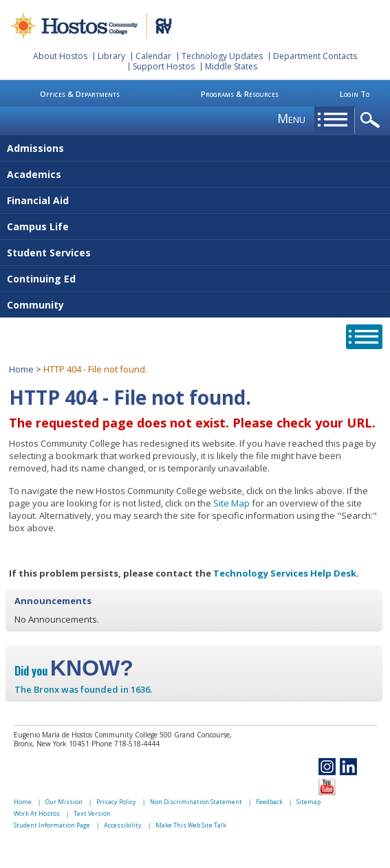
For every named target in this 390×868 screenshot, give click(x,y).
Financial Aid (38, 200)
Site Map (231, 503)
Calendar (153, 56)
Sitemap (308, 802)
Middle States (231, 66)
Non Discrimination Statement (196, 802)
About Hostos (60, 56)
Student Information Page (52, 825)
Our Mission (64, 802)
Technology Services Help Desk (285, 573)
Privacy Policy (116, 802)
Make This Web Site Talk (191, 825)
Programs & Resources (240, 94)
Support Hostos (164, 66)
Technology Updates (222, 56)
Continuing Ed (41, 279)
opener (372, 121)
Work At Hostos (37, 813)
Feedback (269, 802)
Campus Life (38, 226)
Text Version (92, 813)
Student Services (49, 253)
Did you (74, 671)
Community (35, 305)
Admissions (35, 148)
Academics (34, 174)
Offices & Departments (80, 94)
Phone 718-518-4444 (126, 744)
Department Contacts (315, 56)
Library (111, 56)
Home (21, 369)
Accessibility (123, 825)
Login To (355, 94)
